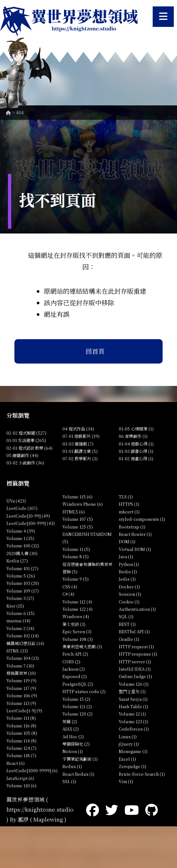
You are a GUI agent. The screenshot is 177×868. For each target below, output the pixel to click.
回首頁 (95, 351)
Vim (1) (126, 781)
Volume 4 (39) (21, 531)
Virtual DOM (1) (135, 549)
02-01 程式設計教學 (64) (29, 448)
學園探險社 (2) (76, 744)
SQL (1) (126, 616)
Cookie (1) (129, 602)
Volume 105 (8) (22, 733)
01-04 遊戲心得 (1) (136, 444)
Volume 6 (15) (20, 613)
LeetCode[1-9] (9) (24, 711)
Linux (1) (128, 737)
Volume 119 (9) (21, 680)
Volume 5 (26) (21, 576)
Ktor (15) (15, 606)
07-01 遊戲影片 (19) (81, 436)
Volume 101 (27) (22, 568)
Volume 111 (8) (21, 718)
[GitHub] (152, 809)
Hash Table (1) (133, 706)
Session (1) (130, 594)
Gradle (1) (129, 639)
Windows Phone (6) (83, 504)
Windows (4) (76, 616)
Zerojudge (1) (133, 766)
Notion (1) (73, 751)
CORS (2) (71, 662)
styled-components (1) (142, 519)
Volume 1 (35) (20, 538)
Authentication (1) (137, 609)
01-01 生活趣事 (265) (26, 440)
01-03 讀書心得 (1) (136, 451)
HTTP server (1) (135, 662)
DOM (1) (127, 541)
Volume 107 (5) (78, 519)
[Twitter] (112, 809)
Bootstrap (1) (132, 527)
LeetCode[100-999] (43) (31, 523)
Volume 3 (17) (20, 598)
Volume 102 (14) (23, 636)
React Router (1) (135, 534)
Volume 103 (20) (23, 583)
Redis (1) (128, 572)
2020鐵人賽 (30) (22, 553)
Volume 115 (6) (77, 497)
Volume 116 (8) (21, 726)
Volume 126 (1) (134, 684)
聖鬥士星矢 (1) (132, 691)
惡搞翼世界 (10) (21, 673)
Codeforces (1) (134, 729)
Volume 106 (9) (22, 696)
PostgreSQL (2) (78, 684)
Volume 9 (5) (76, 579)
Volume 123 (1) (133, 721)
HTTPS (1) (129, 504)
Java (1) (126, 557)
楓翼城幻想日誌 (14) (25, 643)
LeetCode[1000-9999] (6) (32, 770)
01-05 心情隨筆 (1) (136, 429)
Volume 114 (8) (21, 741)
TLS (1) (126, 497)
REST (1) (127, 624)
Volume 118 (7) (21, 755)
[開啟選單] (163, 17)
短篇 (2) (70, 721)
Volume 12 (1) (132, 714)
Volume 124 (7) (21, 748)
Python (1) (129, 564)
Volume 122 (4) (77, 609)
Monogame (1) (133, 751)
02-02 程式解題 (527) (26, 433)
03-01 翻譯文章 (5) (80, 451)
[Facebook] (93, 809)
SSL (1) (69, 781)
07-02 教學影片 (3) (80, 459)
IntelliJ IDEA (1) (135, 669)
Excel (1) (127, 759)
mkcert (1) (129, 512)
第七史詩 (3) (74, 624)
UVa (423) (16, 501)
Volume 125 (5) (78, 527)
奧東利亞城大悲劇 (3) (82, 647)
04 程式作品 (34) (78, 429)
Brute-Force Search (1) (142, 774)
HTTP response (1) (138, 654)
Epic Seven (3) (77, 631)
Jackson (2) (74, 669)
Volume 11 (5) (76, 549)
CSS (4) (70, 587)
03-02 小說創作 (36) (25, 463)
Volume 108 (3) (78, 639)
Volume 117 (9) (21, 688)
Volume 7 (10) (20, 666)
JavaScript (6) (20, 778)
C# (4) (68, 594)
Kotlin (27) (17, 561)
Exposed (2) (75, 676)
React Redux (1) (78, 774)
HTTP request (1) (136, 647)
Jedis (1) (127, 579)
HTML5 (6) (74, 512)
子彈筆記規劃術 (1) (80, 759)
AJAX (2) (71, 729)
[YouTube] (132, 809)
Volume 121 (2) (77, 706)
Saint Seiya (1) (133, 699)
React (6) (16, 763)
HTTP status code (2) (84, 691)
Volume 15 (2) (76, 699)
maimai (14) (18, 621)
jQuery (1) (129, 744)
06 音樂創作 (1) (133, 436)
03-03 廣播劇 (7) (78, 444)
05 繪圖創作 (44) (22, 455)
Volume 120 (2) (77, 714)
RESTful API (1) (134, 631)
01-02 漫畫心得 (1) (136, 459)
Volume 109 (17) (23, 591)
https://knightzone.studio (40, 809)
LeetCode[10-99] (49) (28, 516)
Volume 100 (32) (23, 546)
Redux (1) (72, 766)
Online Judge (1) (135, 676)
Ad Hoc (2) (73, 737)
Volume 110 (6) (21, 786)
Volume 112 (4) (77, 602)
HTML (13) (17, 651)
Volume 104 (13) (23, 658)
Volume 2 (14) (20, 628)
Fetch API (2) (75, 654)
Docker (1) (129, 587)
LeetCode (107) (22, 508)
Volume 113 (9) (21, 703)
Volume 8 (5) (76, 557)
